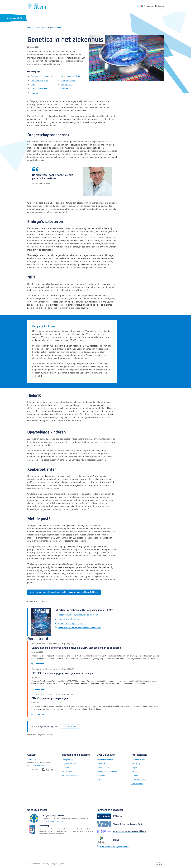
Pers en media (137, 783)
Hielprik (34, 93)
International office (139, 779)
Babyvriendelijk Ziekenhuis (53, 821)
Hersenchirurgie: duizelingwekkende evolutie (79, 615)
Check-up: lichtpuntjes (68, 619)
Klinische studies (138, 760)
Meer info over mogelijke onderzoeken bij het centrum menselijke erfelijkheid (64, 592)
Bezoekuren (67, 771)
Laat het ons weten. (70, 727)
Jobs (99, 779)
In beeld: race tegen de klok (71, 623)
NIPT (33, 84)
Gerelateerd (66, 89)
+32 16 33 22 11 (34, 760)
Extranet (135, 775)
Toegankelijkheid (58, 864)
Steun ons (101, 775)
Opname (66, 768)
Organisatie (102, 764)
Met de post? (67, 84)
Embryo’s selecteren (40, 80)
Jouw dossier (149, 6)
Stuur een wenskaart (71, 775)
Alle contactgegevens (36, 765)
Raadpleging (67, 760)
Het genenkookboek (39, 89)
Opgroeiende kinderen (71, 76)
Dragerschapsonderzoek (41, 76)
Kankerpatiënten (69, 80)
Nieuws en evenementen (107, 771)
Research (135, 771)
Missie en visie (103, 768)
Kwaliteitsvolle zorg (105, 760)
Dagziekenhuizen (69, 764)
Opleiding (136, 764)
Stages (134, 768)
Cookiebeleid (35, 864)
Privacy (46, 864)
